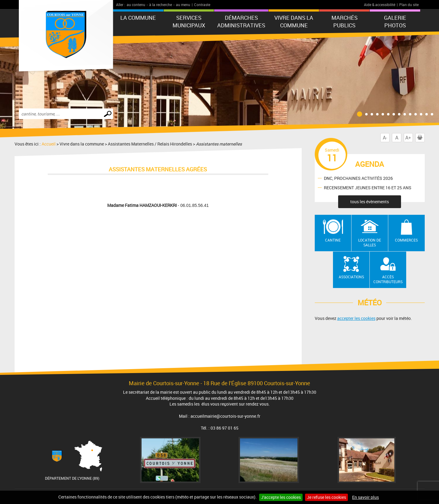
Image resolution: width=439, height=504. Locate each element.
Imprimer (421, 138)
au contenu (136, 5)
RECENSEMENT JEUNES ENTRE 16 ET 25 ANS (368, 187)
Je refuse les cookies (326, 497)
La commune (138, 18)
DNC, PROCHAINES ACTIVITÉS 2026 (358, 178)
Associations (351, 277)
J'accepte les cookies (281, 497)
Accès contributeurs (388, 279)
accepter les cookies (356, 318)
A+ (408, 138)
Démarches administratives (241, 21)
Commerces (406, 240)
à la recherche (161, 5)
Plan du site (409, 5)
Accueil (49, 144)
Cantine (333, 240)
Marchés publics (345, 21)
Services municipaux (189, 21)
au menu (183, 5)
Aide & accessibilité (380, 5)
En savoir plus (365, 497)
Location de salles (370, 243)
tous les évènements (370, 202)
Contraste (202, 5)
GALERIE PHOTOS (395, 21)
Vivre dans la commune (294, 21)
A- (385, 138)
